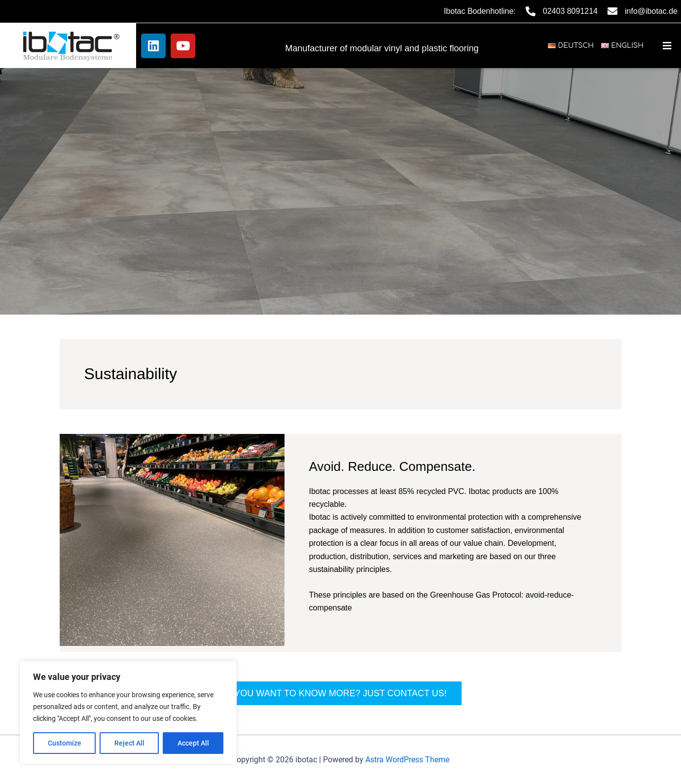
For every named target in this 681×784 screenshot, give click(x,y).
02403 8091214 (570, 11)
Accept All (193, 743)
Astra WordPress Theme (407, 760)
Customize (65, 743)
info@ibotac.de (651, 11)
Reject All (129, 743)
